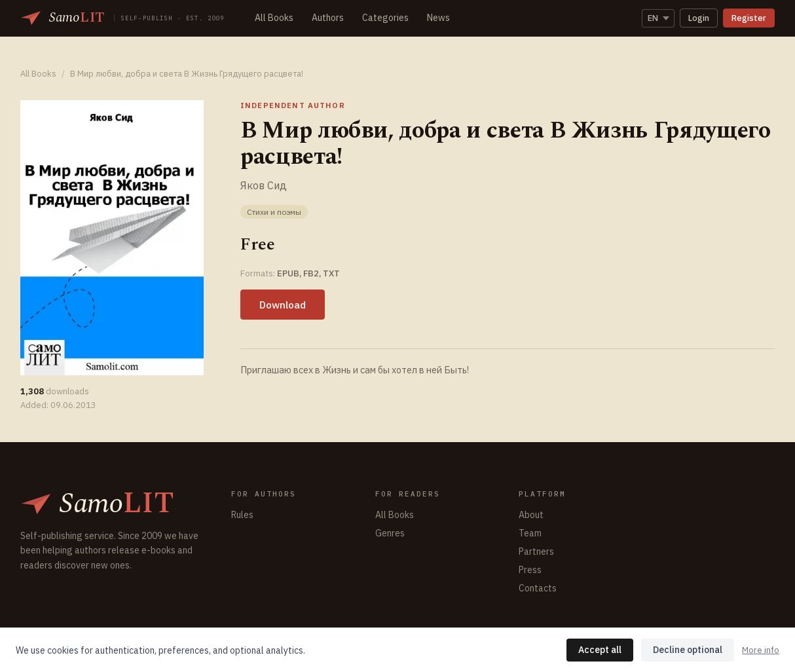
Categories (385, 18)
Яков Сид (264, 185)
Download (283, 305)
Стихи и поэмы (274, 212)
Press (530, 570)
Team (530, 533)
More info (761, 650)
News (438, 18)
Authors (328, 18)
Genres (390, 533)
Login (699, 18)
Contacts (538, 588)
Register (749, 18)
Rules (242, 515)
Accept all (600, 650)
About (531, 515)
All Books (274, 18)
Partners (536, 551)
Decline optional (688, 650)
